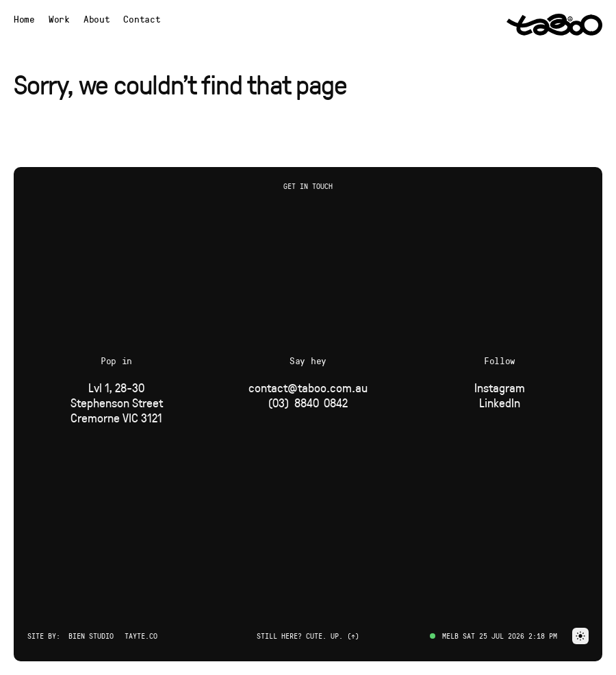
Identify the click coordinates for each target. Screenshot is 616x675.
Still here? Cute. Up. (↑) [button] (308, 636)
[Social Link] (500, 387)
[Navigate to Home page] (24, 19)
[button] (580, 636)
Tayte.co (141, 636)
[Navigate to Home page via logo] (554, 25)
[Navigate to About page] (97, 19)
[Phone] (308, 403)
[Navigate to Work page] (59, 19)
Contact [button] (142, 19)
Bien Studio (91, 636)
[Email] (308, 387)
